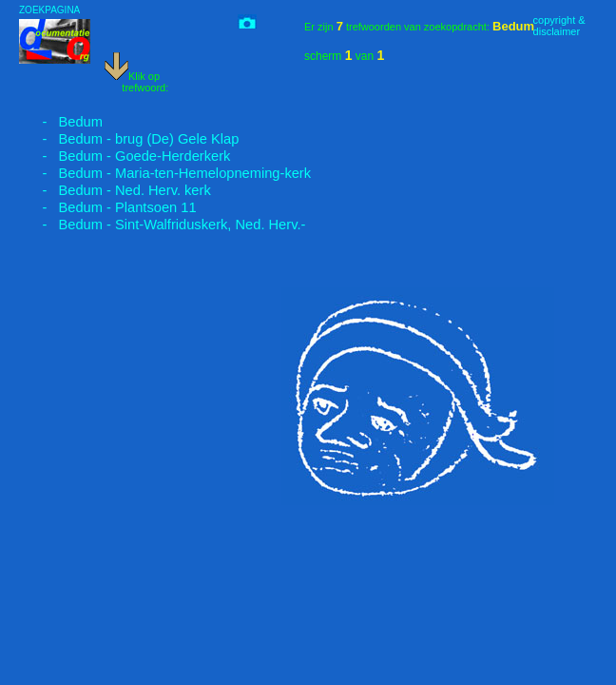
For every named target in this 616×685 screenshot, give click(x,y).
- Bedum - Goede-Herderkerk (125, 156)
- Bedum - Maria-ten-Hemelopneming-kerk (165, 173)
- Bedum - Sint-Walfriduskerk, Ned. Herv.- (162, 225)
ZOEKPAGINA (49, 10)
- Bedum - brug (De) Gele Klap (129, 139)
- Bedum (61, 122)
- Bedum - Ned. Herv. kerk (115, 190)
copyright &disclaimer (559, 26)
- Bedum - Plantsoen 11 (108, 207)
